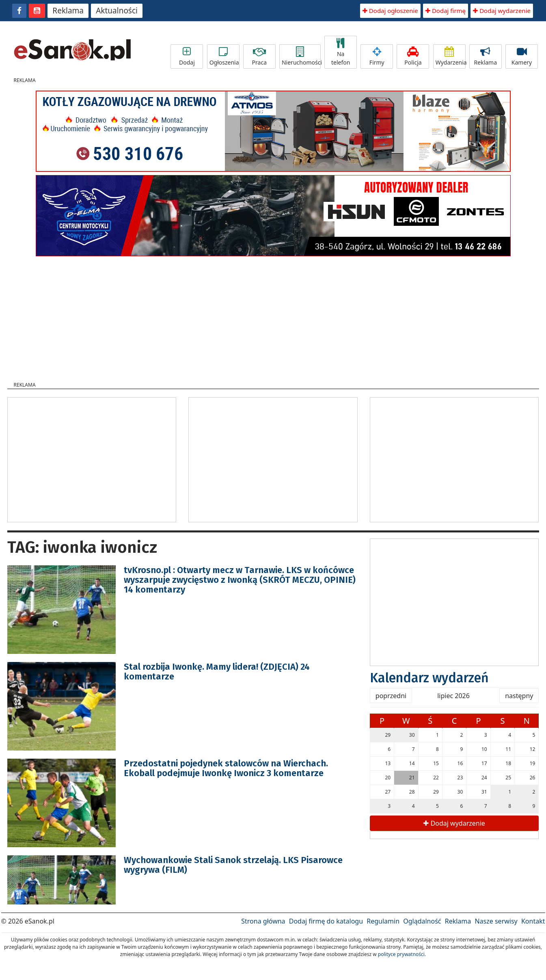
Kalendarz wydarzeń (429, 678)
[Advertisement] (273, 316)
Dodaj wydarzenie (502, 11)
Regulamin (383, 921)
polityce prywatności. (402, 954)
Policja (413, 56)
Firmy (377, 56)
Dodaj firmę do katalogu (326, 921)
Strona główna (263, 921)
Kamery (522, 56)
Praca (259, 56)
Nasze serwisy (496, 921)
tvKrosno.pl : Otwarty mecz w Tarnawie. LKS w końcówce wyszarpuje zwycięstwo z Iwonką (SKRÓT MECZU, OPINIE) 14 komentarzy (240, 580)
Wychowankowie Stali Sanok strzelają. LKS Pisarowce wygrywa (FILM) (233, 865)
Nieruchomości (301, 56)
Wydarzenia (451, 56)
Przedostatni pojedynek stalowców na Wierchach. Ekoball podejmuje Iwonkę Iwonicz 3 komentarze (226, 768)
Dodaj (187, 56)
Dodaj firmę (446, 11)
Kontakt (533, 921)
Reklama (68, 11)
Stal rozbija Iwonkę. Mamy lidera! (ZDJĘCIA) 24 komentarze (217, 672)
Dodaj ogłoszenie (390, 11)
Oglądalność (422, 921)
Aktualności (117, 11)
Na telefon (341, 52)
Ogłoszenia (224, 56)
